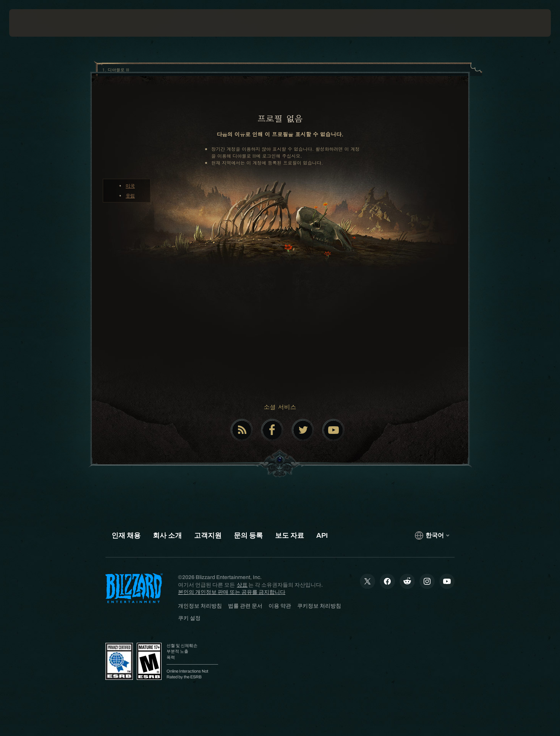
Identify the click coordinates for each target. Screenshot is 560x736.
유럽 (130, 195)
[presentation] (37, 23)
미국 (130, 185)
